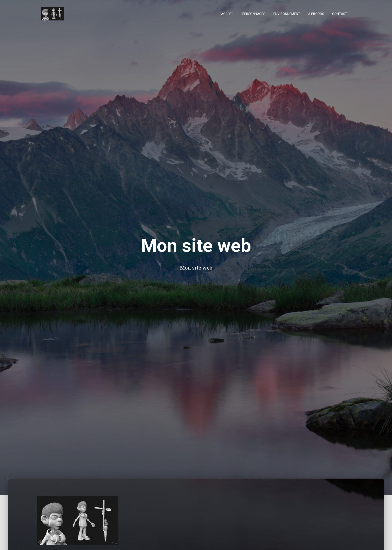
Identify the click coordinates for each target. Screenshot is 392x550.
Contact (340, 14)
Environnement (287, 14)
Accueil (228, 14)
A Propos (316, 14)
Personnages (254, 14)
